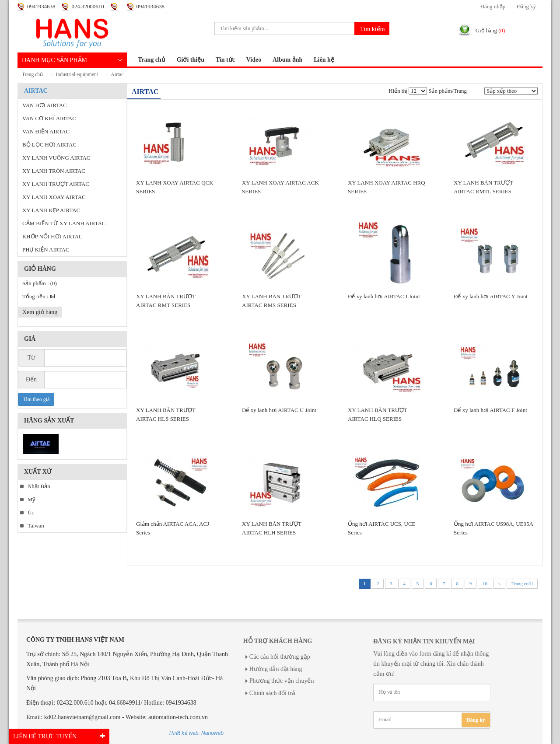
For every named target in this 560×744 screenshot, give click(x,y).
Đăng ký (526, 7)
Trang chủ (152, 60)
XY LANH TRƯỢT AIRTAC (56, 184)
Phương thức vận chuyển (282, 681)
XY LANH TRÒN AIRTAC (54, 171)
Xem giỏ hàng (40, 312)
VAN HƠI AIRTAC (45, 105)
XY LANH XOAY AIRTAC (54, 197)
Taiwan (36, 526)
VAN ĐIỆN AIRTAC (46, 132)
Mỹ (31, 499)
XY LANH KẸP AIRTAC (51, 210)
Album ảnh (287, 60)
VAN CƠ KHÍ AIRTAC (49, 119)
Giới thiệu (191, 60)
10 (485, 583)
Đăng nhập (493, 7)
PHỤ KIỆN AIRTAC (46, 250)
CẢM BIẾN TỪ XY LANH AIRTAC (64, 224)
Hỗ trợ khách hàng (278, 641)
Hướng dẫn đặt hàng (276, 669)
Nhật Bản (39, 486)
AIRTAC (117, 75)
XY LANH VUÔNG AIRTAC (56, 158)
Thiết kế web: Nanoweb (196, 733)
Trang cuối (522, 583)
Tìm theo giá (36, 399)
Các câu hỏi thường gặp (280, 657)
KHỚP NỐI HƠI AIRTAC (52, 237)
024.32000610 (87, 7)
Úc (31, 513)
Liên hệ (324, 60)
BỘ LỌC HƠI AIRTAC (49, 145)
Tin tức (225, 60)
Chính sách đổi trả (272, 693)
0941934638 (41, 7)
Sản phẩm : (40, 283)
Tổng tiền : (39, 297)
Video (254, 60)
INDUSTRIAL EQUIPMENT (77, 75)
